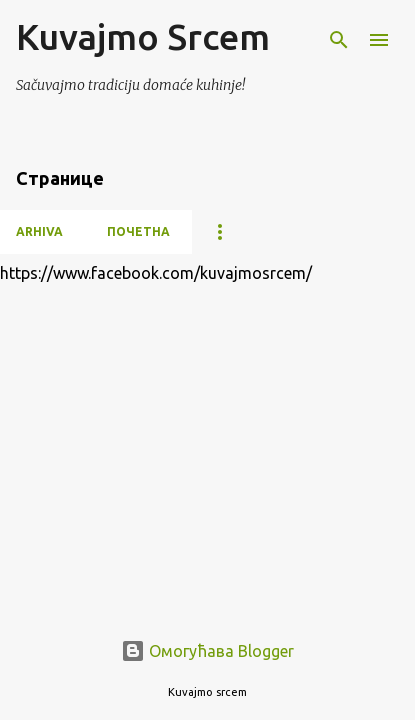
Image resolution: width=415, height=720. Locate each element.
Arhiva (39, 231)
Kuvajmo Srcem (143, 36)
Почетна (138, 231)
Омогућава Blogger (207, 651)
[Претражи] (339, 40)
